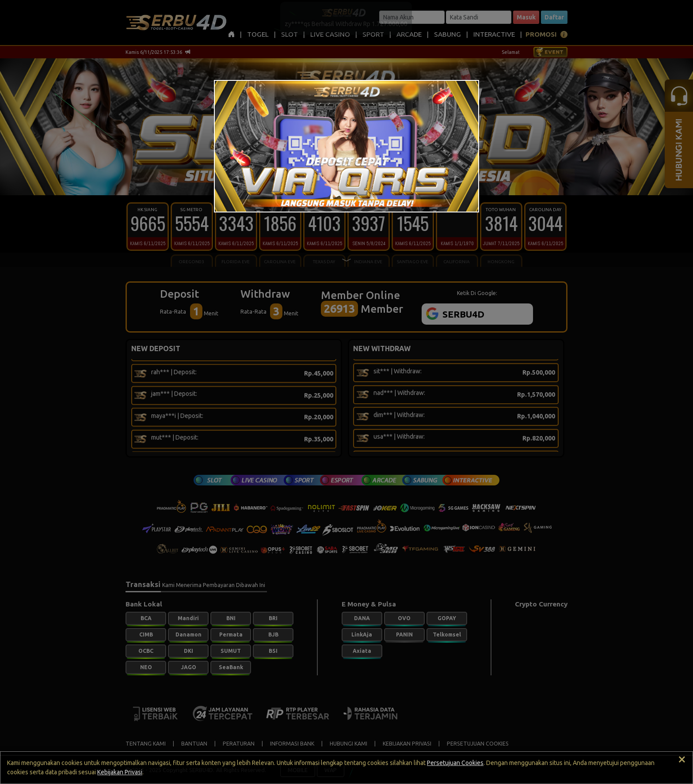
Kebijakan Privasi (120, 772)
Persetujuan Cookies (455, 763)
